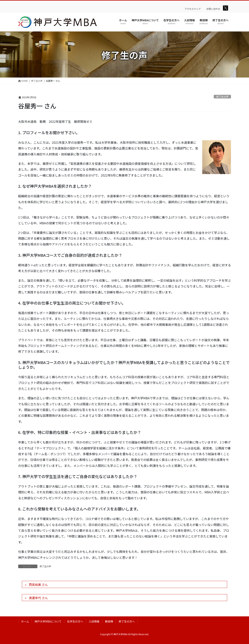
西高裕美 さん (38, 585)
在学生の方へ (75, 621)
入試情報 (94, 621)
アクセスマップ (193, 9)
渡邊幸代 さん (38, 598)
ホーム (25, 621)
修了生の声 (222, 97)
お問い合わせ (213, 9)
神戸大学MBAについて (48, 621)
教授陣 (109, 621)
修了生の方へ (127, 621)
